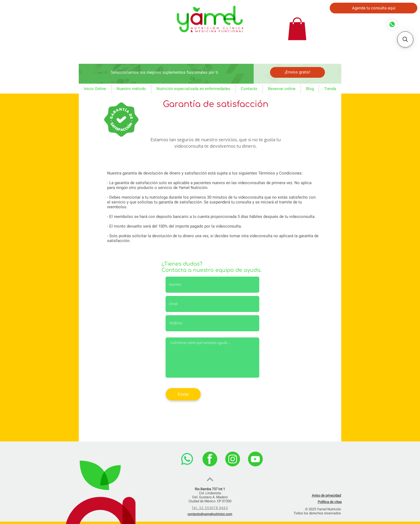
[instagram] (233, 459)
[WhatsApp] (187, 459)
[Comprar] (392, 24)
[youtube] (255, 459)
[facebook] (210, 459)
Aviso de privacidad (326, 495)
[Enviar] (183, 394)
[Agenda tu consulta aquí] (374, 8)
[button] (297, 29)
